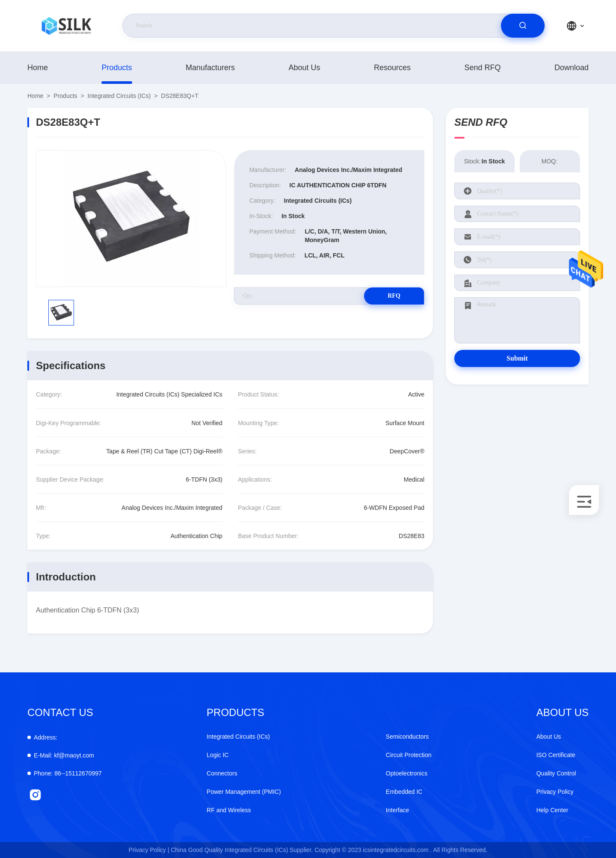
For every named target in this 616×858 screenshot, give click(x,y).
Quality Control (556, 773)
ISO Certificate (556, 755)
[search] (523, 26)
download (572, 68)
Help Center (552, 810)
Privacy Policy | (149, 850)
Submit (517, 358)
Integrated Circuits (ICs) (119, 96)
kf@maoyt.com (64, 755)
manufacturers (210, 68)
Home (38, 68)
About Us (304, 68)
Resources (392, 68)
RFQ (394, 296)
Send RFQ (482, 68)
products (117, 68)
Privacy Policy (555, 792)
